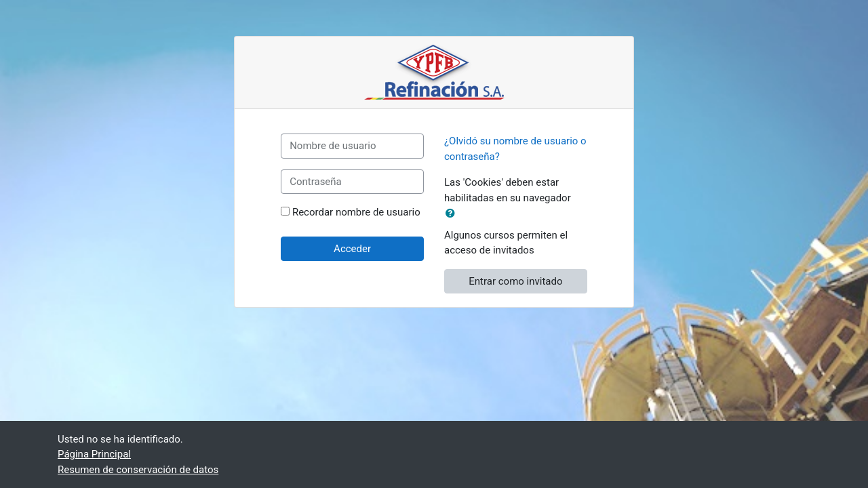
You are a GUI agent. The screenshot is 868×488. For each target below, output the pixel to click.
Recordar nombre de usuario (356, 212)
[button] (453, 214)
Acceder (352, 249)
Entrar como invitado (515, 281)
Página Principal (94, 454)
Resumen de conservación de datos (138, 470)
